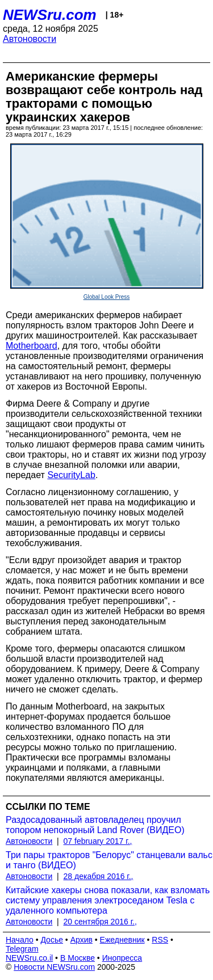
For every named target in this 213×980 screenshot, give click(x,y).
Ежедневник (122, 940)
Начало (20, 940)
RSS (160, 940)
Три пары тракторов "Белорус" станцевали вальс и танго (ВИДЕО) (109, 860)
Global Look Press (107, 297)
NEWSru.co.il (29, 958)
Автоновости (30, 39)
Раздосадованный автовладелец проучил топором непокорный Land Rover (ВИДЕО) (95, 825)
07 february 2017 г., (98, 841)
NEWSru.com (50, 15)
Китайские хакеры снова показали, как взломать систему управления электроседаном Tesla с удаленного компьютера (108, 900)
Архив (82, 940)
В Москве (78, 958)
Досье (52, 940)
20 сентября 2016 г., (100, 922)
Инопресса (122, 958)
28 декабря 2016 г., (99, 876)
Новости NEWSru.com (54, 967)
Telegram (22, 949)
